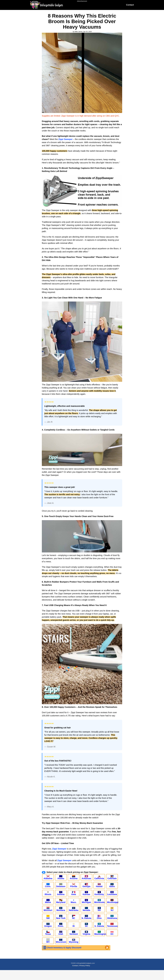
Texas (48, 933)
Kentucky (99, 893)
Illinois (48, 893)
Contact (130, 5)
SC (86, 925)
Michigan (86, 901)
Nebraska (74, 909)
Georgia (86, 885)
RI (74, 925)
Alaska (61, 877)
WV (48, 941)
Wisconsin (61, 941)
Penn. (61, 925)
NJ (112, 909)
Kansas (86, 893)
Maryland (61, 901)
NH (99, 909)
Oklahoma (112, 917)
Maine (48, 901)
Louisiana (112, 893)
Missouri (48, 909)
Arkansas (86, 877)
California (99, 877)
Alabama (48, 877)
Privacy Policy (85, 966)
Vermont (74, 933)
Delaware (61, 885)
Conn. (48, 885)
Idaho (112, 885)
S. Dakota (99, 925)
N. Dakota (86, 917)
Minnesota (99, 901)
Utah (61, 933)
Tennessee (112, 925)
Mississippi (112, 901)
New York (61, 917)
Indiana (61, 893)
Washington (100, 933)
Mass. (74, 901)
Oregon (48, 925)
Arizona (74, 877)
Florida (74, 885)
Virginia (86, 933)
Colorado (112, 877)
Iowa (74, 893)
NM (48, 917)
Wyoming (74, 941)
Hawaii (99, 885)
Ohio (99, 917)
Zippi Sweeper (65, 139)
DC (112, 933)
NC (74, 917)
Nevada (86, 909)
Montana (61, 909)
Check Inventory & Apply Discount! (64, 948)
